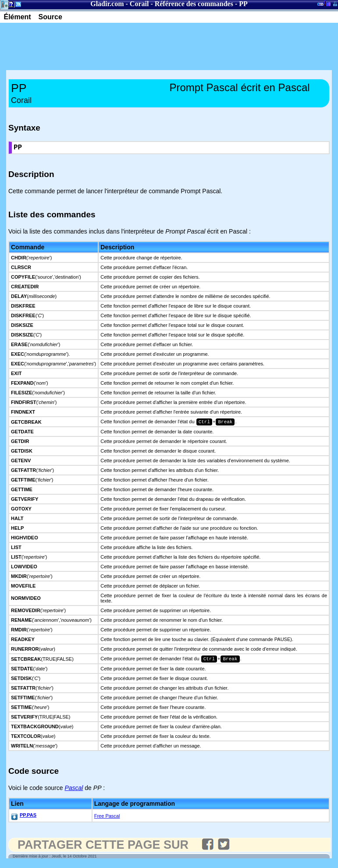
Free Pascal (107, 819)
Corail (139, 4)
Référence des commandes (194, 4)
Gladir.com (107, 4)
